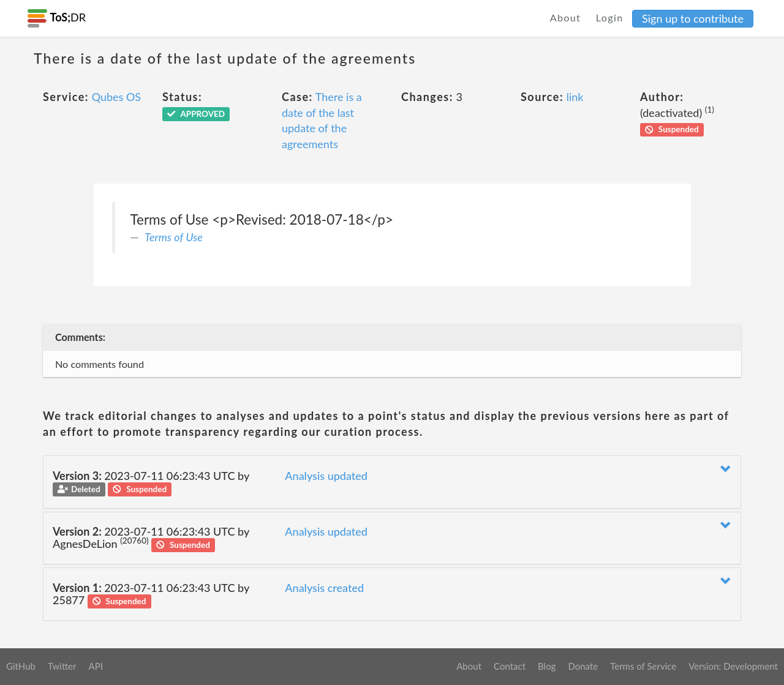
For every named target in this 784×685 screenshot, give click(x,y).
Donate (583, 666)
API (95, 666)
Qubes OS (116, 97)
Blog (547, 666)
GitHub (21, 666)
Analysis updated (326, 476)
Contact (510, 666)
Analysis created (324, 588)
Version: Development (733, 666)
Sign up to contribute (693, 18)
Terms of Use (174, 237)
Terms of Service (643, 666)
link (575, 97)
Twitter (62, 666)
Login (610, 17)
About (566, 17)
